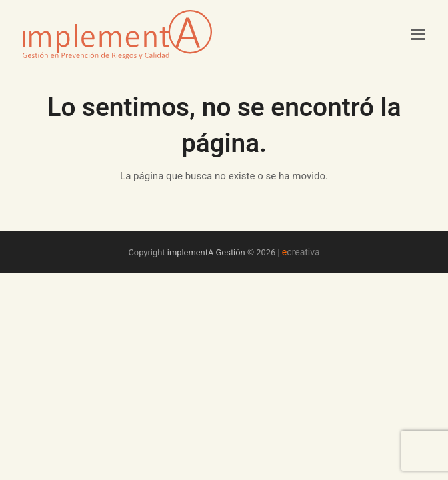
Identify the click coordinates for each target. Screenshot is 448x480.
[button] (418, 35)
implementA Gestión (206, 252)
